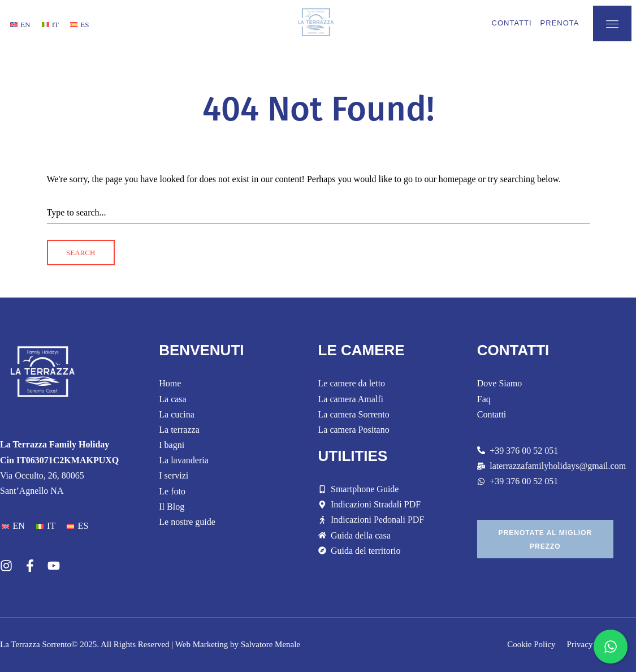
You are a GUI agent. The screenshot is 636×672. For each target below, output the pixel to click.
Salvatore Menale (271, 644)
